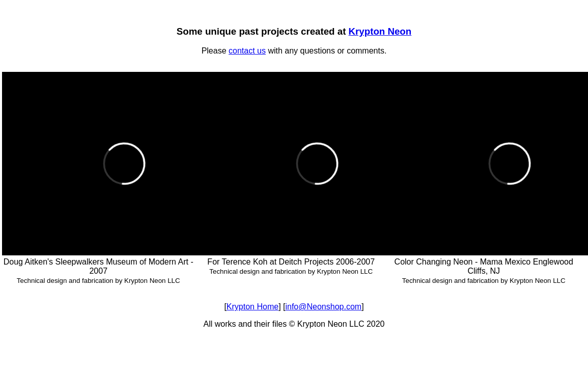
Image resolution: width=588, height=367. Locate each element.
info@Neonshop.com (323, 307)
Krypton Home (253, 307)
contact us (247, 51)
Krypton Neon (380, 31)
